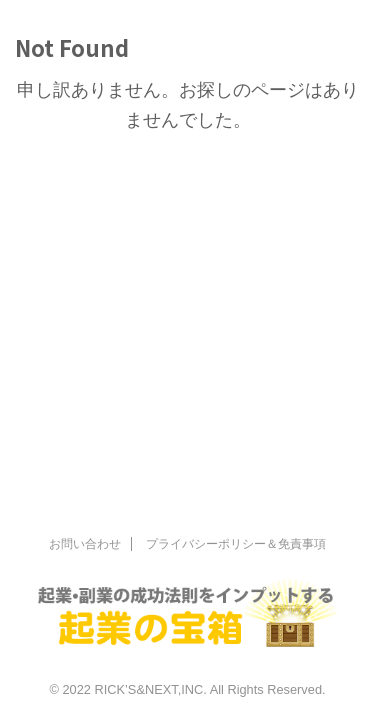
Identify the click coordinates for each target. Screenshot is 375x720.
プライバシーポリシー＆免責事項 (236, 544)
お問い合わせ (85, 544)
